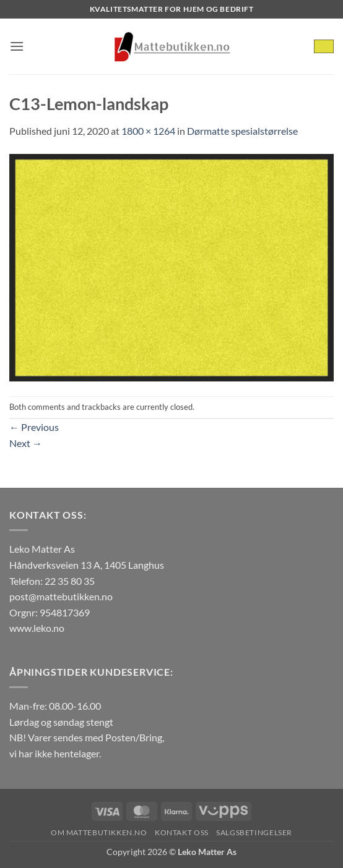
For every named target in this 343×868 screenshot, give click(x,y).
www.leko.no (37, 628)
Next (26, 443)
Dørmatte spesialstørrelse (242, 131)
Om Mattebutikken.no (99, 832)
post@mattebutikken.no (61, 596)
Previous (34, 427)
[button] (17, 46)
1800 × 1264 (148, 131)
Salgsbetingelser (254, 832)
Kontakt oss (182, 832)
